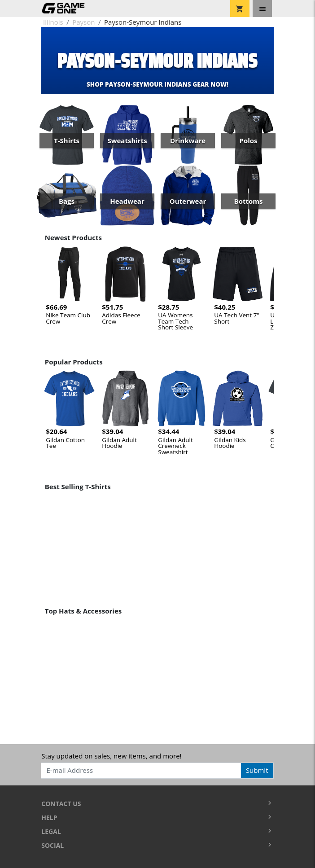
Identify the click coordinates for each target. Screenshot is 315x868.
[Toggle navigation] (262, 9)
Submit (257, 770)
